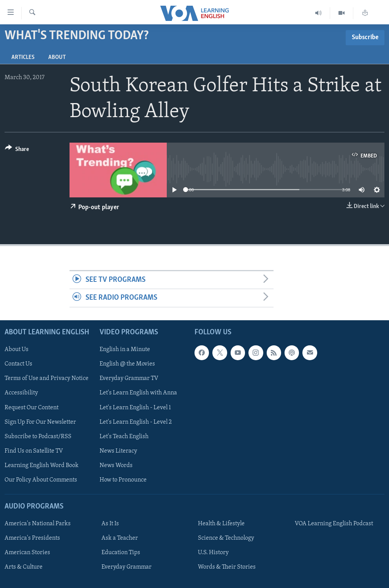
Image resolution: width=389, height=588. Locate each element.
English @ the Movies (127, 364)
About (57, 57)
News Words (116, 465)
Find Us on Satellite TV (34, 451)
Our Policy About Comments (41, 480)
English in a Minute (125, 350)
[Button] (17, 150)
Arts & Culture (24, 567)
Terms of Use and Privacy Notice (47, 378)
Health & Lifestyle (221, 524)
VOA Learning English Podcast (334, 524)
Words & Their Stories (227, 567)
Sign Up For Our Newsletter (40, 422)
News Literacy (118, 451)
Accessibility (21, 393)
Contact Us (18, 364)
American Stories (27, 553)
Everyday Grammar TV (129, 378)
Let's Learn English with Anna (138, 393)
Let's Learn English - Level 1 (135, 407)
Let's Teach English (124, 436)
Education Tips (121, 553)
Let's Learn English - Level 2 (136, 422)
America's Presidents (32, 538)
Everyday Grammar (127, 567)
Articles (23, 57)
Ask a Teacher (120, 538)
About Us (17, 350)
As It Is (110, 524)
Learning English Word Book (42, 465)
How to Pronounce (123, 480)
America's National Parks (38, 524)
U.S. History (213, 553)
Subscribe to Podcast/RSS (38, 436)
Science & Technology (226, 538)
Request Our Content (32, 407)
